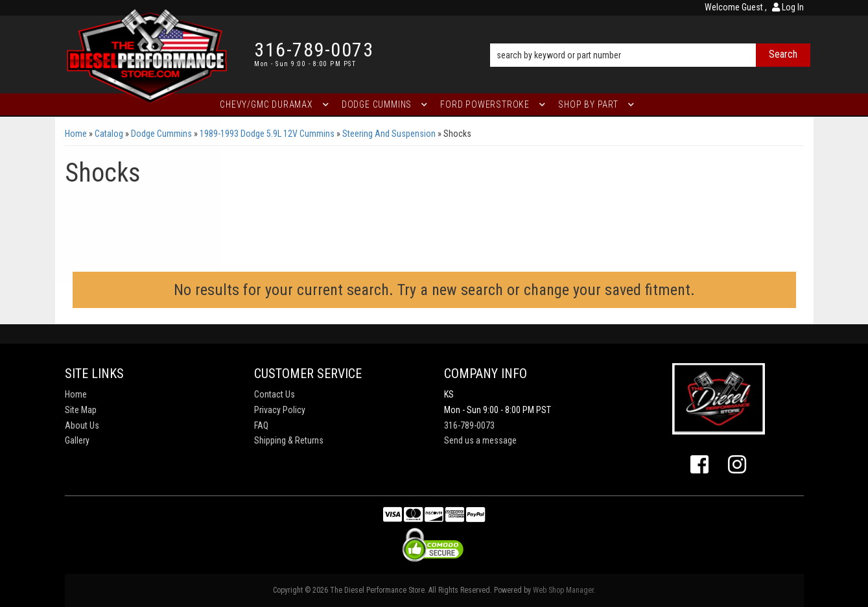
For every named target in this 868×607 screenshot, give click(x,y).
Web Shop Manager (563, 590)
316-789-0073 (469, 425)
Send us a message (480, 440)
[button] (650, 37)
